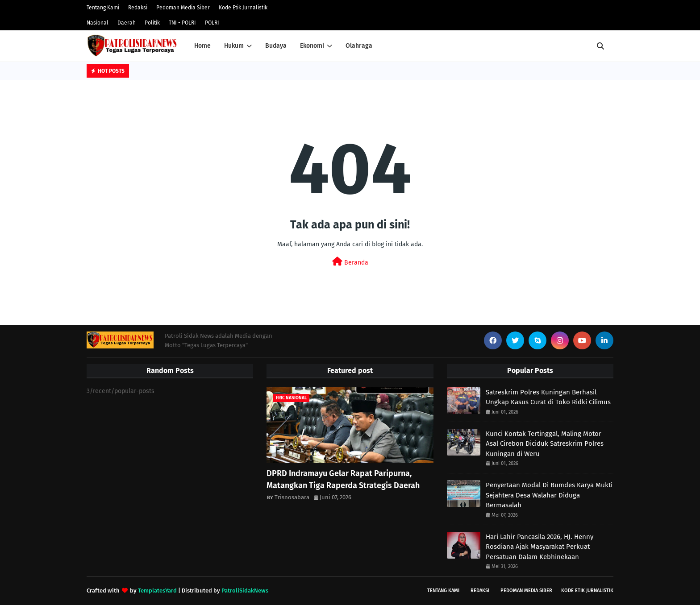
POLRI (212, 23)
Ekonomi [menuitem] (312, 46)
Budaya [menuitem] (276, 46)
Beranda (350, 262)
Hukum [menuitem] (234, 46)
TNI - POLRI (182, 23)
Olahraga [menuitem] (359, 46)
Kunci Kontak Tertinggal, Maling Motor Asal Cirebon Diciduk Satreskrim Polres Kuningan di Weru (545, 444)
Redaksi (138, 8)
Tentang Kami (103, 8)
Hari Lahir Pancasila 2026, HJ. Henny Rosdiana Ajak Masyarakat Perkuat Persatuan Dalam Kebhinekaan (540, 547)
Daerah (127, 23)
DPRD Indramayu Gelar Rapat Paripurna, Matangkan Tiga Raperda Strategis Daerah (343, 479)
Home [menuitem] (202, 46)
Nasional (98, 23)
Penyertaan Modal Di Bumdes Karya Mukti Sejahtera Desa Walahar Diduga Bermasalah (549, 495)
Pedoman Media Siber (183, 8)
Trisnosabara (292, 497)
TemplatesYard (157, 590)
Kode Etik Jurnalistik (243, 8)
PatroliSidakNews (245, 590)
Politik (152, 23)
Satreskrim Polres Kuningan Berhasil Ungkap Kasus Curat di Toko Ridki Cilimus (548, 397)
